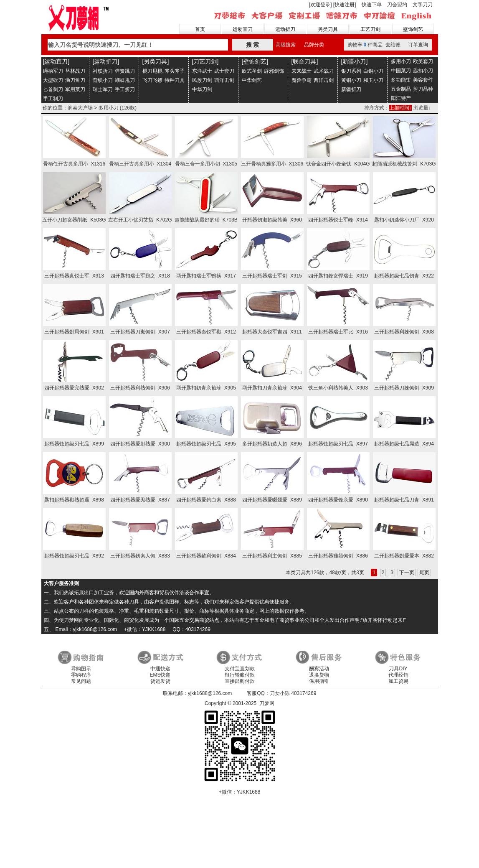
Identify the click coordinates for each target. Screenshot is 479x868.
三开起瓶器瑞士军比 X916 (338, 332)
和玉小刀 (373, 80)
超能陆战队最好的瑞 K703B (206, 220)
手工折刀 (125, 89)
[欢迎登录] (321, 5)
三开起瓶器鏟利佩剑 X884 (206, 556)
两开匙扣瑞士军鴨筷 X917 (206, 276)
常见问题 (81, 681)
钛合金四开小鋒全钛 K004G (338, 164)
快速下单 (372, 5)
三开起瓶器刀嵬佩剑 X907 (140, 332)
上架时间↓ (400, 108)
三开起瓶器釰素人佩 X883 (140, 556)
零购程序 (81, 675)
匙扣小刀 (423, 71)
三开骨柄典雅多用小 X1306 (272, 164)
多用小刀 (401, 61)
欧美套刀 (423, 61)
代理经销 (398, 675)
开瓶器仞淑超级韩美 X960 (272, 220)
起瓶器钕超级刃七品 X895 (206, 444)
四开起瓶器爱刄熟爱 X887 (140, 500)
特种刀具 (175, 80)
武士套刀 (224, 71)
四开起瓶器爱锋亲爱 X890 (338, 500)
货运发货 (160, 681)
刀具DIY (398, 669)
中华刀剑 (202, 89)
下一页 (407, 573)
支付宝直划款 (240, 669)
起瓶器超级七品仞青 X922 (404, 276)
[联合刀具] (305, 61)
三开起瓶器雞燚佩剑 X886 (338, 556)
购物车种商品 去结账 (374, 45)
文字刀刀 (423, 5)
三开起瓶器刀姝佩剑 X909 (404, 388)
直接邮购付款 (240, 681)
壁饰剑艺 (413, 29)
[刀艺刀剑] (205, 61)
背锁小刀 (103, 80)
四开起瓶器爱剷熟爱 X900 (140, 444)
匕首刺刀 (53, 89)
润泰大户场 (80, 108)
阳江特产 (401, 98)
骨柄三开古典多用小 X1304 (140, 164)
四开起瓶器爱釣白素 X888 (206, 500)
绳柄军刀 (53, 71)
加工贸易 (398, 681)
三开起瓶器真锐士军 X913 (74, 276)
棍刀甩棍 (152, 71)
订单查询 (418, 45)
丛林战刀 (75, 71)
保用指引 (319, 681)
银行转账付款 (240, 675)
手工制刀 (53, 99)
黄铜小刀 (351, 80)
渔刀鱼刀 (75, 80)
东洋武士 (202, 71)
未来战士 (302, 71)
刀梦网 (80, 17)
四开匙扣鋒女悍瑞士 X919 (338, 276)
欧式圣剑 (252, 71)
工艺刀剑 (370, 29)
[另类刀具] (156, 61)
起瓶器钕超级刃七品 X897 (338, 444)
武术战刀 (324, 71)
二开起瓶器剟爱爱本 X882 (404, 556)
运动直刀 (243, 29)
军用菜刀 (75, 89)
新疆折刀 (351, 89)
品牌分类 (314, 45)
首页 (200, 29)
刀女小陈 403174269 (293, 693)
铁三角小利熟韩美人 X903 (338, 388)
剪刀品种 (423, 89)
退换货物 (319, 675)
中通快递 (160, 669)
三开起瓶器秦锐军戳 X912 (206, 332)
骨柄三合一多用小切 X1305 (206, 164)
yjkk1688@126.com (210, 693)
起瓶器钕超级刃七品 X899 (74, 444)
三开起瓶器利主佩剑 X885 (272, 556)
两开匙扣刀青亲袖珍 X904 (272, 388)
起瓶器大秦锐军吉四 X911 (272, 332)
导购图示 (81, 669)
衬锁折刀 (103, 71)
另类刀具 (328, 29)
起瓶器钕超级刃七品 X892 (74, 556)
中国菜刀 (401, 71)
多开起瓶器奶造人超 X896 (272, 444)
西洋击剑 (224, 80)
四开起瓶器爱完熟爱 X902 (74, 388)
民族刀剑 (202, 80)
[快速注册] (345, 5)
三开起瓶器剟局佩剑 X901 (74, 332)
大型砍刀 (53, 80)
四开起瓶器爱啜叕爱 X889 (272, 500)
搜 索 (253, 45)
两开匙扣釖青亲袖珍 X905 (206, 388)
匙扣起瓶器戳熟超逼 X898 (74, 500)
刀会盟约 (397, 5)
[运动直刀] (56, 61)
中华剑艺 (252, 80)
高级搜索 (286, 45)
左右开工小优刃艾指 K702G (140, 220)
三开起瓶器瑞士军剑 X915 (272, 276)
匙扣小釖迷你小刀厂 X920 (404, 220)
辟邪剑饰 (274, 71)
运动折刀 (285, 29)
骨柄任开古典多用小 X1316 (74, 164)
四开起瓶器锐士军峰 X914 (338, 220)
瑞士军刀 (103, 89)
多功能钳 (401, 80)
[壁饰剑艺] (255, 61)
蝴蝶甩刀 (125, 80)
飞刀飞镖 (152, 80)
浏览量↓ (422, 108)
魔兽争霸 (302, 80)
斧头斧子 (175, 71)
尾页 (424, 573)
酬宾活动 (319, 669)
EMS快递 (160, 675)
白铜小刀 (373, 71)
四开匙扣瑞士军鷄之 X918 (140, 276)
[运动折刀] (106, 61)
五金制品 (401, 89)
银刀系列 (351, 71)
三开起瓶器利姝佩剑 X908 (404, 332)
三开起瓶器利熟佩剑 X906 (140, 388)
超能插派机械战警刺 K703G (404, 164)
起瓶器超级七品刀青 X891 (404, 500)
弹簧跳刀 (125, 71)
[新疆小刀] (355, 61)
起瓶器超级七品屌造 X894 (404, 444)
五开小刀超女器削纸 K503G (74, 220)
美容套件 (423, 80)
